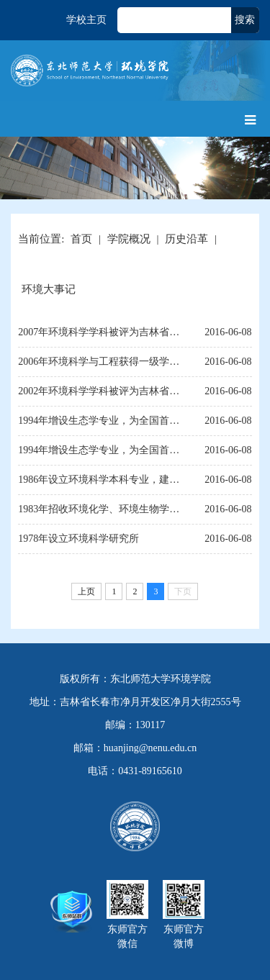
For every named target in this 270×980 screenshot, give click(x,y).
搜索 (245, 20)
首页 (81, 239)
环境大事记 (49, 289)
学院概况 (129, 239)
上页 (86, 591)
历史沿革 (186, 239)
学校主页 (86, 20)
